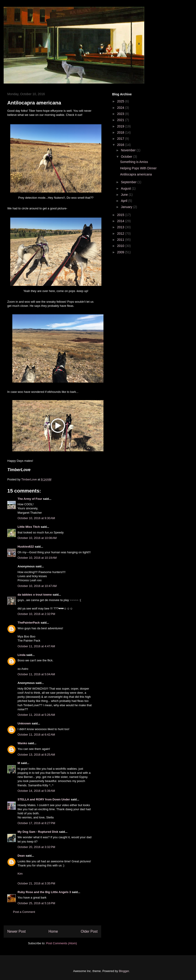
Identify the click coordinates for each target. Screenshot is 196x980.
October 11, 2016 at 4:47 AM (36, 646)
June (125, 195)
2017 (121, 139)
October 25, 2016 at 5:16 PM (36, 903)
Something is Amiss (134, 162)
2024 (121, 108)
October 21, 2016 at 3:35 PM (36, 883)
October (127, 157)
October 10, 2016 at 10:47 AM (37, 586)
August (126, 188)
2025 (121, 101)
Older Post (89, 931)
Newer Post (17, 931)
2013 (121, 227)
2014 (121, 221)
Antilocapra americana (136, 174)
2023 (121, 114)
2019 (121, 126)
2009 (121, 252)
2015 (121, 215)
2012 (121, 234)
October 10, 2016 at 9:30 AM (36, 518)
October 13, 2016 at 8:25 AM (36, 755)
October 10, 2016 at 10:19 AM (37, 558)
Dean (21, 856)
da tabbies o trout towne (35, 595)
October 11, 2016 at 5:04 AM (36, 674)
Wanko (22, 743)
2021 (121, 120)
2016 (121, 145)
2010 (121, 246)
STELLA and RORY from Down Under (44, 799)
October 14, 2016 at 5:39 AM (36, 791)
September (129, 182)
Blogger (124, 971)
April (124, 201)
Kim (20, 874)
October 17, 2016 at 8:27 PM (36, 823)
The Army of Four (30, 499)
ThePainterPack (29, 623)
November (129, 150)
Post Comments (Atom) (61, 943)
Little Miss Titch (29, 527)
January (127, 207)
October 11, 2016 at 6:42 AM (36, 735)
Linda (22, 655)
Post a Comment (24, 912)
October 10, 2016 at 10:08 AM (37, 538)
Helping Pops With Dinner (138, 168)
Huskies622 (26, 547)
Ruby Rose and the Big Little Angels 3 (44, 892)
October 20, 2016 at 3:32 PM (36, 847)
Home (53, 931)
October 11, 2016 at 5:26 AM (36, 715)
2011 (121, 240)
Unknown (24, 723)
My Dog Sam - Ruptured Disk (38, 832)
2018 (121, 132)
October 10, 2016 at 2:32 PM (36, 614)
